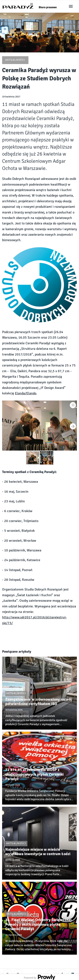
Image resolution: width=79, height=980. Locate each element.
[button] (73, 404)
